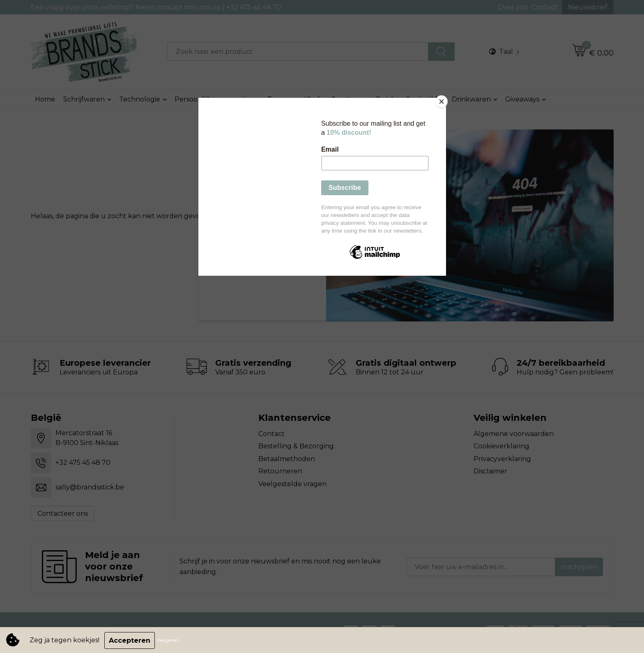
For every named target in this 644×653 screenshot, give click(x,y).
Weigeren (168, 640)
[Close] (444, 100)
